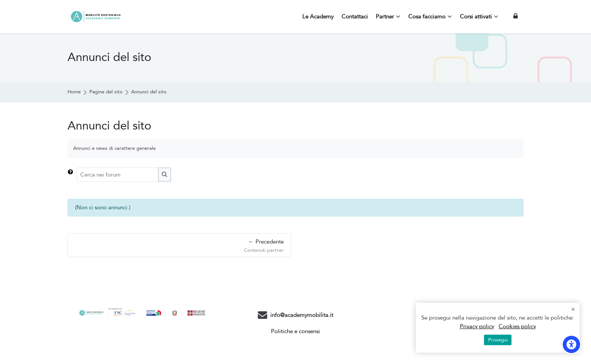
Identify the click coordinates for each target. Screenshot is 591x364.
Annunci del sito (149, 92)
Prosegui (498, 340)
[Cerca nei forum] (117, 175)
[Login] (516, 16)
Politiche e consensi (295, 331)
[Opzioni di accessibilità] (571, 344)
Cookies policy (517, 326)
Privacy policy (477, 326)
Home (74, 92)
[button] (72, 175)
